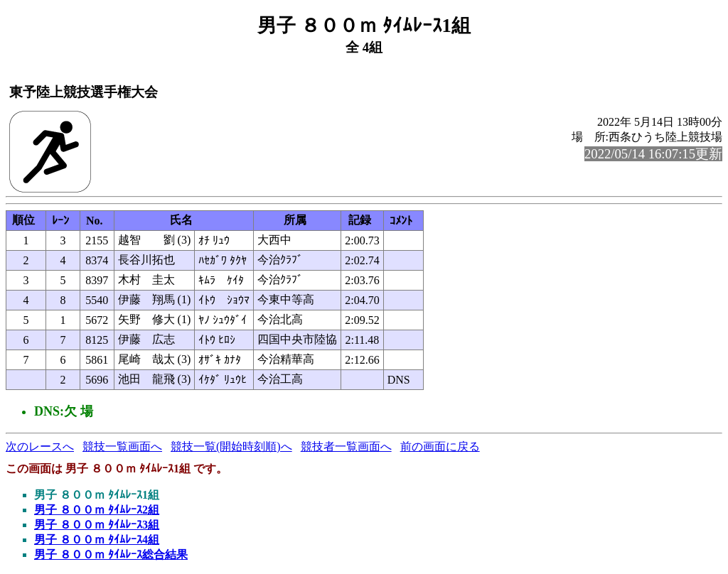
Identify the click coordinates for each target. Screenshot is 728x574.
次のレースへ (40, 446)
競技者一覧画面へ (346, 446)
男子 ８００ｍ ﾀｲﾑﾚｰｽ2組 (97, 510)
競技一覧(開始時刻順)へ (231, 446)
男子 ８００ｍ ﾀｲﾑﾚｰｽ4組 (97, 540)
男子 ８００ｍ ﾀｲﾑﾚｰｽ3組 (97, 525)
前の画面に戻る (440, 446)
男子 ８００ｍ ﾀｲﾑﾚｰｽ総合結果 (111, 554)
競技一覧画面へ (122, 446)
